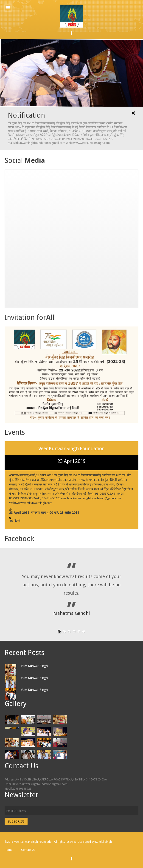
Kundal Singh (104, 842)
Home (8, 850)
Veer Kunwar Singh (34, 666)
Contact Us (28, 850)
